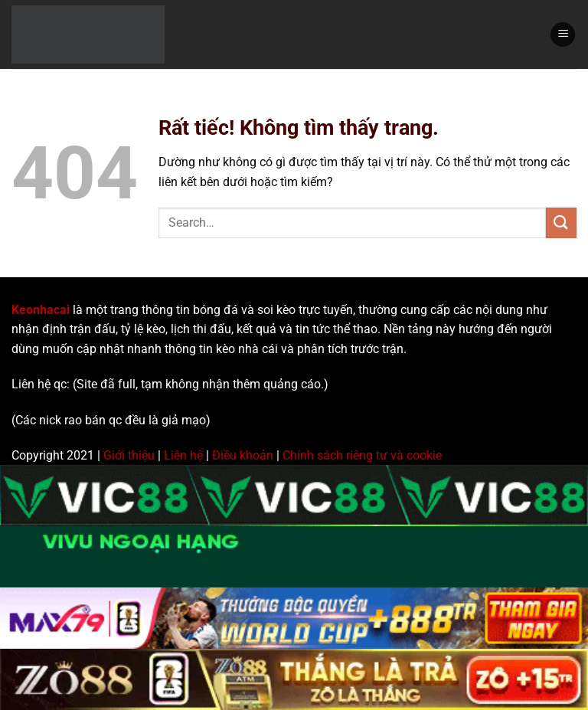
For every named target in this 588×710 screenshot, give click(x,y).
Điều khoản (243, 455)
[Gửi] (561, 222)
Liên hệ (183, 455)
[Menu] (563, 35)
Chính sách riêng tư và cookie (362, 455)
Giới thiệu (129, 455)
